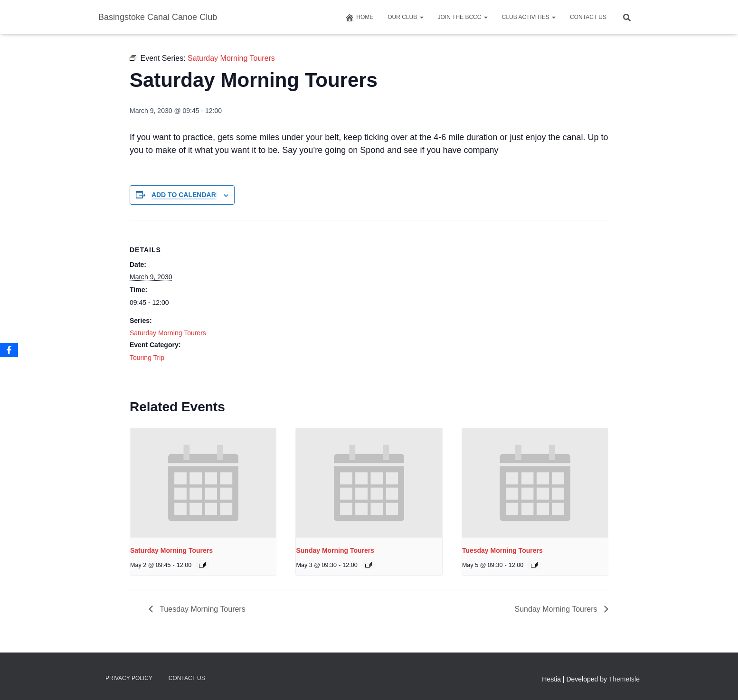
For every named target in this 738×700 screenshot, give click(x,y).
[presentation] (203, 483)
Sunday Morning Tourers (335, 550)
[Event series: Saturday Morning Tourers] (202, 565)
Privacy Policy (129, 678)
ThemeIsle (624, 679)
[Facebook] (9, 350)
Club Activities (529, 17)
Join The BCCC (463, 17)
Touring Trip (147, 358)
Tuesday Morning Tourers (502, 550)
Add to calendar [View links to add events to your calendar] (184, 195)
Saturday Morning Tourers (168, 333)
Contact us (588, 17)
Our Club (405, 17)
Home (359, 18)
